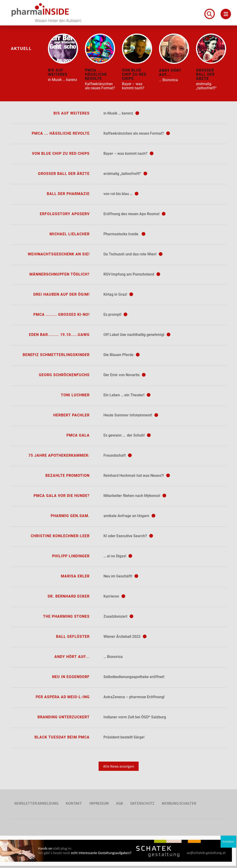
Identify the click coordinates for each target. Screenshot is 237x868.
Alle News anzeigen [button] (119, 766)
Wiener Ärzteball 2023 (125, 637)
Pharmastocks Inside (124, 234)
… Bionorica (113, 657)
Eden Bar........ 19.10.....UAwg (59, 335)
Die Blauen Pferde (122, 355)
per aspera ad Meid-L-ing (63, 697)
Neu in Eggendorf (71, 677)
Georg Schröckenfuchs (64, 375)
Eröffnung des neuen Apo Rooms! (134, 214)
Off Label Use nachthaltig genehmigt (137, 335)
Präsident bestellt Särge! (124, 737)
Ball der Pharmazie (68, 194)
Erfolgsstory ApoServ (65, 214)
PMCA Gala (78, 435)
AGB (120, 803)
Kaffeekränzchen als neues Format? (137, 133)
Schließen (229, 842)
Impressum (99, 803)
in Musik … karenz (121, 113)
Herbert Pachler (71, 415)
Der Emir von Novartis (125, 375)
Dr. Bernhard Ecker (69, 596)
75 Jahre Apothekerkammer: (59, 455)
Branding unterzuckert (64, 717)
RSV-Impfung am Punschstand (132, 274)
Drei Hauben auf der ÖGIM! (61, 294)
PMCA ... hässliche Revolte (61, 133)
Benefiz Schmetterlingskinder (56, 355)
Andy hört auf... (72, 657)
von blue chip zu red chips (61, 153)
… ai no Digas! (118, 556)
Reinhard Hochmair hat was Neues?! (137, 476)
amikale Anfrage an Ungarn (129, 516)
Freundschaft (118, 455)
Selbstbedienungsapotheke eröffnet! (134, 677)
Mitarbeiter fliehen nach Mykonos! (135, 496)
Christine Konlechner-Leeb (60, 536)
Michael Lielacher (70, 234)
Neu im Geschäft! (121, 576)
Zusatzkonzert (118, 616)
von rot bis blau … (121, 194)
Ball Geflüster (73, 637)
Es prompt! (115, 315)
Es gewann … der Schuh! (127, 435)
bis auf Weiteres (72, 113)
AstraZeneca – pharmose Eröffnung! (134, 697)
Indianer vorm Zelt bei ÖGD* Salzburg (135, 717)
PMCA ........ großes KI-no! (61, 315)
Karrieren (114, 596)
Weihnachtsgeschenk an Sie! (59, 254)
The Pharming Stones (66, 616)
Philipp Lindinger (71, 556)
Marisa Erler (75, 576)
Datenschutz (142, 803)
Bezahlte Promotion (67, 476)
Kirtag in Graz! (118, 294)
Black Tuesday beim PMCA (62, 737)
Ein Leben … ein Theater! (127, 395)
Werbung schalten (179, 803)
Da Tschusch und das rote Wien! (133, 254)
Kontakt (74, 803)
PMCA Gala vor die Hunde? (62, 496)
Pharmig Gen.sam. (70, 516)
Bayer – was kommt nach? (128, 153)
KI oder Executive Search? (128, 536)
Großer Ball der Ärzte (64, 174)
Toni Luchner (75, 395)
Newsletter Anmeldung (36, 803)
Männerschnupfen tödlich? (59, 274)
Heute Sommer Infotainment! (131, 415)
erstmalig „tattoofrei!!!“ (125, 174)
